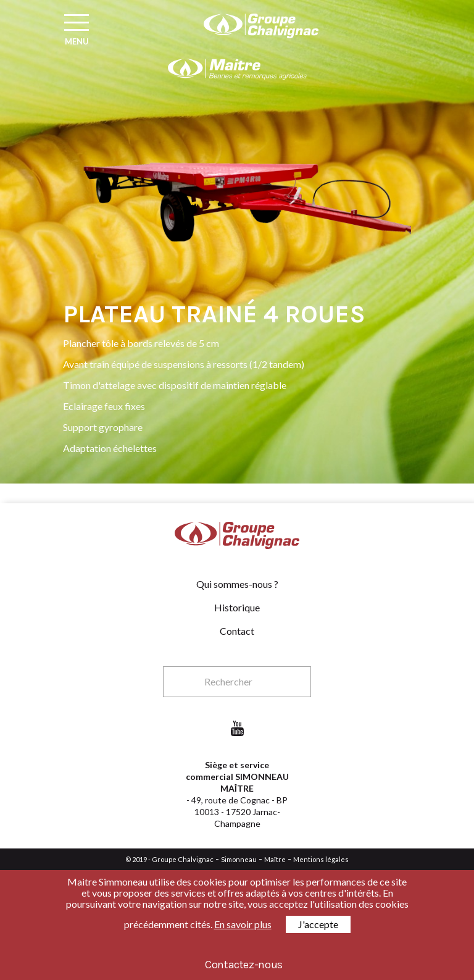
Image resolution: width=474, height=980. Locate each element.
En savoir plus (243, 924)
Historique (237, 607)
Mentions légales (321, 859)
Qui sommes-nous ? (237, 584)
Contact (237, 631)
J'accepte (318, 924)
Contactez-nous (244, 965)
